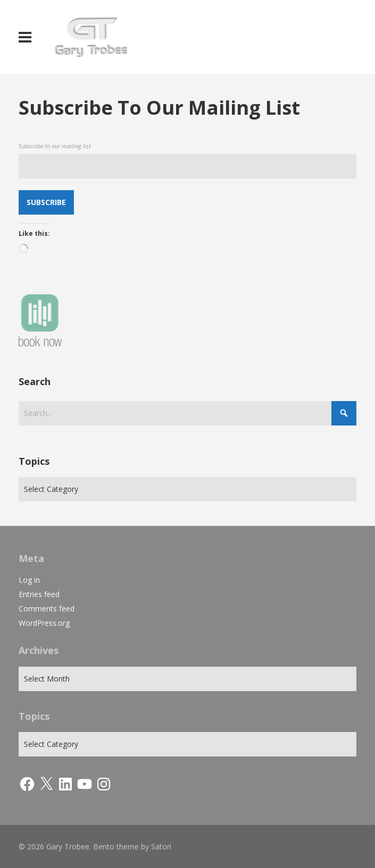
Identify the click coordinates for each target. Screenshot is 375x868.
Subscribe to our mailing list (55, 146)
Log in (29, 580)
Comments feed (47, 609)
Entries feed (39, 594)
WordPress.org (44, 623)
